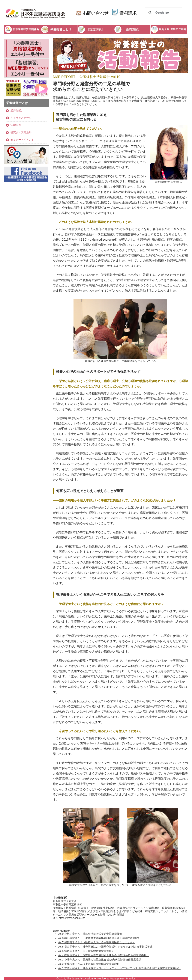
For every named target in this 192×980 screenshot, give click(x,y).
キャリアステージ (21, 118)
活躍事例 (16, 125)
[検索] (163, 13)
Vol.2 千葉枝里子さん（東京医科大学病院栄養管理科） (90, 964)
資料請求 (125, 12)
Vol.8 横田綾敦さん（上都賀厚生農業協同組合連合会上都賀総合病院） (99, 938)
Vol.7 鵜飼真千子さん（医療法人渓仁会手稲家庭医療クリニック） (96, 942)
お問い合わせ (91, 12)
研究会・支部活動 (21, 132)
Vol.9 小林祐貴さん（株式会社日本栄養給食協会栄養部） (91, 934)
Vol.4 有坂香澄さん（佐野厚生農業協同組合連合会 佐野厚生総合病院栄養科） (103, 955)
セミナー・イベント (22, 140)
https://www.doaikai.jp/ (72, 918)
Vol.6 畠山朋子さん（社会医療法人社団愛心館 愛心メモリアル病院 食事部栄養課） (106, 947)
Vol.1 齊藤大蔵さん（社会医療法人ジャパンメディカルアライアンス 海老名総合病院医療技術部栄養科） (119, 968)
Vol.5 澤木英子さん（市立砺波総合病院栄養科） (86, 951)
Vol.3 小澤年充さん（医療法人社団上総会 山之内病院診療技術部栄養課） (101, 960)
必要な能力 (17, 110)
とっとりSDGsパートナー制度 (88, 743)
